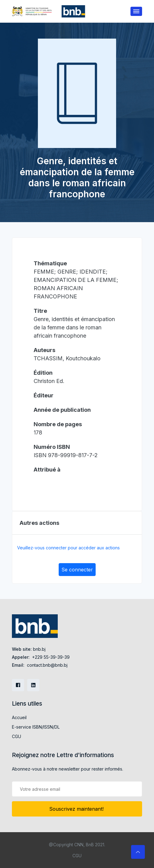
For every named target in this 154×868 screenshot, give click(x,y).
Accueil (19, 717)
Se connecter (77, 570)
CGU (16, 736)
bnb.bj (39, 649)
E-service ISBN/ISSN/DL (36, 727)
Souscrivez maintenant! (77, 809)
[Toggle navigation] (136, 11)
